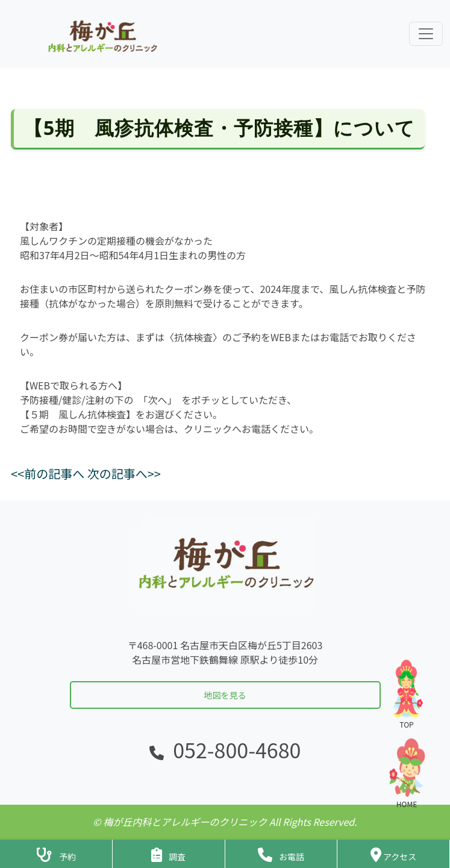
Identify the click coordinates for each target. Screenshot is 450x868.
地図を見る (225, 695)
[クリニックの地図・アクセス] (393, 854)
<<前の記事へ (48, 473)
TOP (407, 693)
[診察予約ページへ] (56, 854)
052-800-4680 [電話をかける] (237, 750)
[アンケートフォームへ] (169, 854)
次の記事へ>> (124, 473)
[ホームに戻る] (101, 34)
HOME (407, 773)
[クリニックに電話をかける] (281, 854)
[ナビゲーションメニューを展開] (426, 34)
